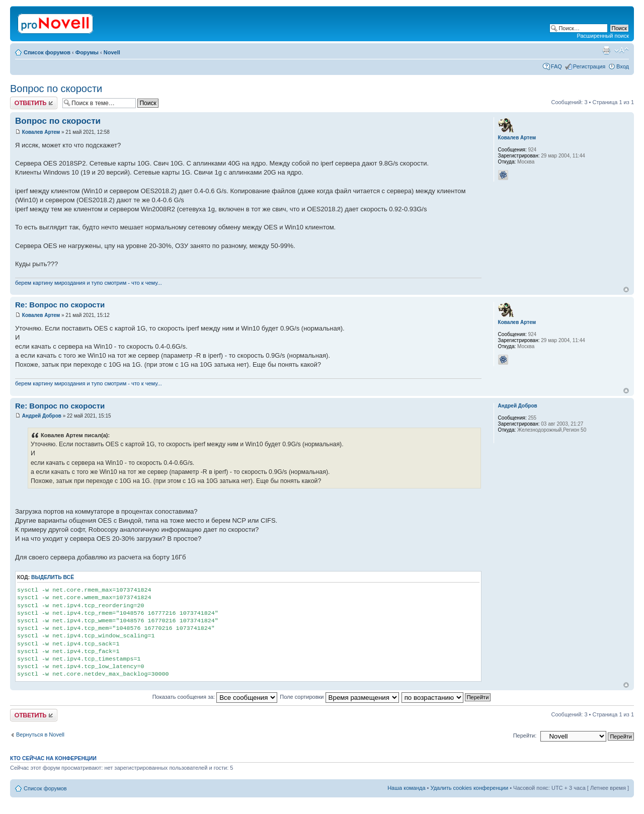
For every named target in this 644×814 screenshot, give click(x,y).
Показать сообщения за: (215, 697)
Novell (112, 52)
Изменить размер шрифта (622, 50)
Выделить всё (53, 577)
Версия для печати (606, 50)
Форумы (87, 52)
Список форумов (47, 52)
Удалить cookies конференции (470, 788)
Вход (623, 66)
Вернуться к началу (626, 290)
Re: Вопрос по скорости (60, 305)
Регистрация (589, 66)
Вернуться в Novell (40, 735)
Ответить (34, 103)
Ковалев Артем (41, 132)
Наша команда (406, 788)
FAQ (556, 66)
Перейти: (525, 736)
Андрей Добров (42, 416)
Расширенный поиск (603, 36)
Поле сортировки (339, 697)
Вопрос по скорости (56, 89)
